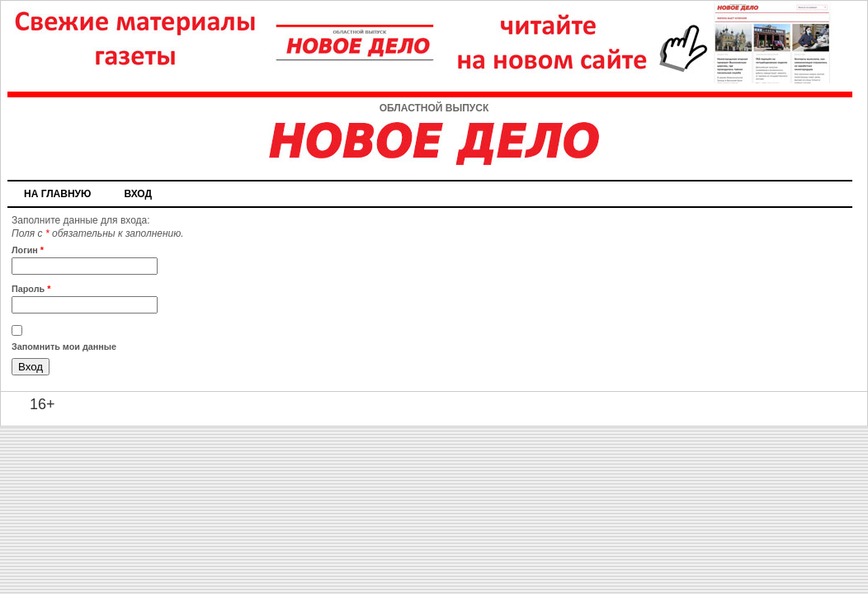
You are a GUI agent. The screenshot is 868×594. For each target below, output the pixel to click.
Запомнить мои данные (64, 346)
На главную (57, 194)
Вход (138, 194)
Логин (28, 250)
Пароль (31, 289)
